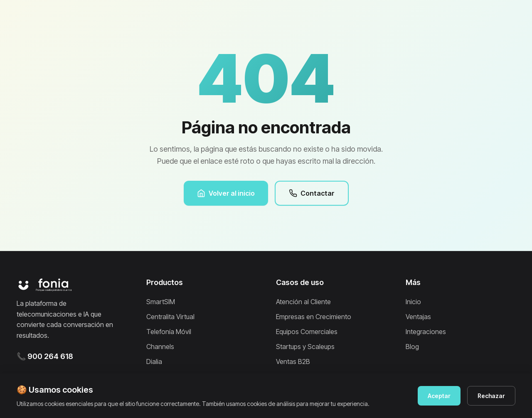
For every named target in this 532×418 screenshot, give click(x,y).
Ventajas (418, 317)
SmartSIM (161, 302)
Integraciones (426, 332)
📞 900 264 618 (45, 356)
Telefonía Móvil (169, 332)
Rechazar (491, 396)
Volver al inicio (226, 193)
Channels (160, 347)
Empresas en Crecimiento (314, 317)
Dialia (154, 361)
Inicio (413, 302)
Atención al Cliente (303, 302)
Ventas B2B (293, 361)
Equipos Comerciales (307, 332)
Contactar (312, 193)
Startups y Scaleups (305, 347)
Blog (412, 347)
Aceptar (439, 396)
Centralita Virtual (170, 317)
